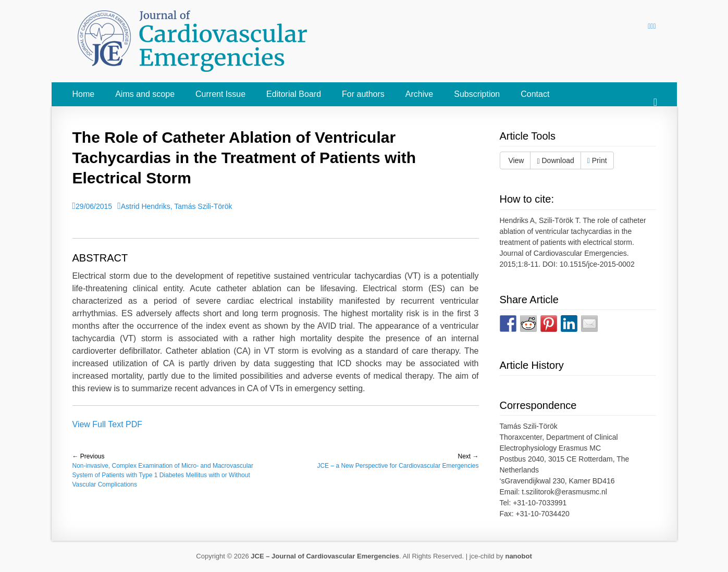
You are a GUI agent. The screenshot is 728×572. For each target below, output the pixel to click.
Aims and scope (145, 94)
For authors (363, 94)
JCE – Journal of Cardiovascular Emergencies (325, 556)
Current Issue (220, 94)
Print (597, 160)
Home (84, 94)
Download (555, 161)
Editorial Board (294, 94)
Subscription (477, 94)
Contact (535, 94)
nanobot (518, 556)
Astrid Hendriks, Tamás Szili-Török (177, 206)
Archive (419, 94)
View (515, 160)
